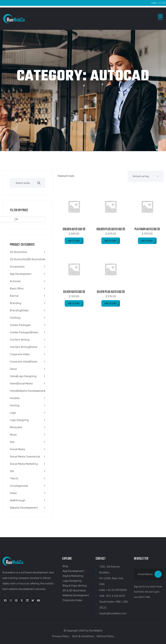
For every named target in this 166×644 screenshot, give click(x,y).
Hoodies (15, 398)
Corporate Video (20, 354)
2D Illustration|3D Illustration (27, 259)
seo (12, 442)
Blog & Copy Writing (75, 586)
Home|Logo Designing (23, 376)
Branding (16, 303)
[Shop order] (146, 176)
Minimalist (16, 427)
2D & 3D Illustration (74, 591)
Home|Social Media (21, 384)
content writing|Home (24, 347)
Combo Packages (20, 325)
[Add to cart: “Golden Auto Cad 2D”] (74, 241)
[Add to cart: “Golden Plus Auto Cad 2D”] (111, 241)
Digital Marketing (73, 576)
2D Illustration (19, 252)
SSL (12, 471)
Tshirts (14, 478)
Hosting (15, 405)
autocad (15, 281)
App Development (21, 274)
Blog (65, 566)
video (13, 493)
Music (13, 435)
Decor (13, 369)
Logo (13, 413)
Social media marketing (24, 464)
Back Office (17, 289)
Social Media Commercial (25, 457)
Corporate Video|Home (24, 362)
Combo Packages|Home (24, 332)
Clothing (15, 318)
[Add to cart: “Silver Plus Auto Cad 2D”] (111, 303)
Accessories (17, 267)
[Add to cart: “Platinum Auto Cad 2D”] (147, 241)
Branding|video (19, 310)
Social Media (17, 449)
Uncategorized (19, 486)
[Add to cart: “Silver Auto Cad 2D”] (74, 303)
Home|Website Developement (28, 391)
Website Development (76, 595)
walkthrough (18, 500)
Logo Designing (19, 420)
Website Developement (24, 508)
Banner (14, 296)
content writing (20, 340)
